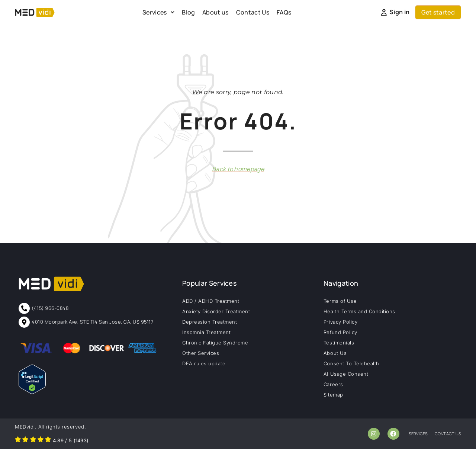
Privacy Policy (340, 322)
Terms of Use (340, 301)
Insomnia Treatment (206, 332)
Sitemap (333, 395)
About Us (335, 353)
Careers (333, 384)
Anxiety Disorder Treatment (216, 311)
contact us (448, 434)
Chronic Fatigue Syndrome (215, 343)
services (418, 434)
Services (158, 12)
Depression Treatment (210, 322)
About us (216, 12)
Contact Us (253, 12)
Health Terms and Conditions (359, 311)
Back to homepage (238, 169)
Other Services (201, 353)
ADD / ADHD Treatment (211, 301)
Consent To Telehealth (351, 363)
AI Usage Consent (346, 374)
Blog (188, 12)
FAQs (284, 12)
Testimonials (339, 343)
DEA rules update (204, 363)
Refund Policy (340, 332)
